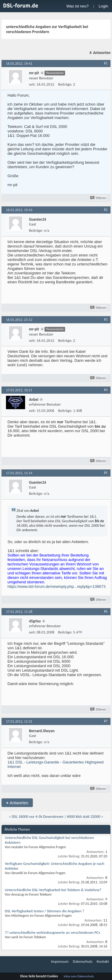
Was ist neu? (78, 6)
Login (103, 6)
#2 (106, 210)
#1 (106, 63)
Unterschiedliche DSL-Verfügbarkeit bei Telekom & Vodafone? (53, 890)
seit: (32, 84)
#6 (106, 611)
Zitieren (98, 198)
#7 (106, 721)
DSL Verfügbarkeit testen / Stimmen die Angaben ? (45, 911)
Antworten (17, 803)
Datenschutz (83, 961)
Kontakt (103, 961)
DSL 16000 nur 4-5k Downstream (37, 816)
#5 (106, 473)
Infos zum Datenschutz (79, 976)
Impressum (60, 961)
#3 (106, 319)
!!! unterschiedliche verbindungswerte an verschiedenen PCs (52, 932)
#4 (106, 390)
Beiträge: (65, 84)
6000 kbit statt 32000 (84, 816)
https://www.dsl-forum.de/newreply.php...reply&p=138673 (56, 586)
